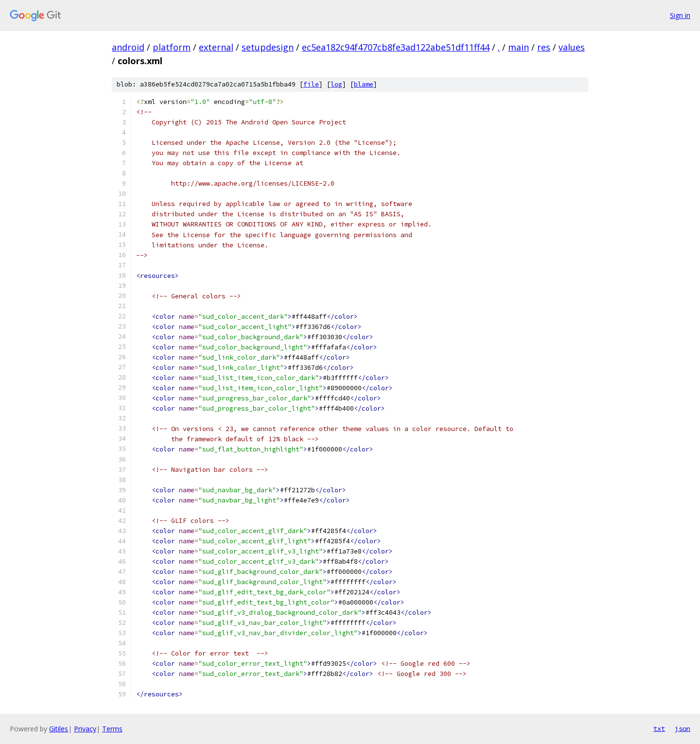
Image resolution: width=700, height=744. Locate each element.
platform (172, 47)
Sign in (680, 15)
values (572, 47)
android (128, 47)
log (336, 84)
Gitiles (59, 729)
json (682, 728)
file (311, 84)
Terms (112, 729)
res (544, 47)
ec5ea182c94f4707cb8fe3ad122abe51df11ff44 (396, 47)
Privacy (85, 729)
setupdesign (268, 47)
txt (659, 728)
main (518, 47)
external (216, 47)
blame (364, 84)
